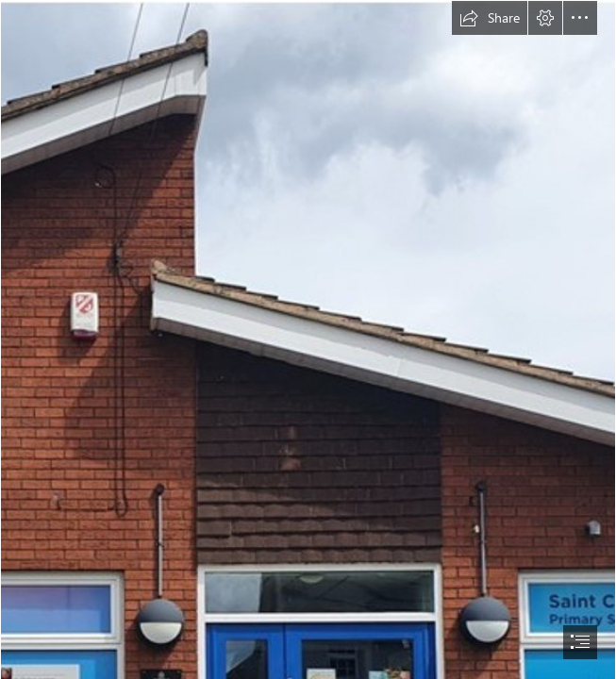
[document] (308, 339)
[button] (490, 18)
